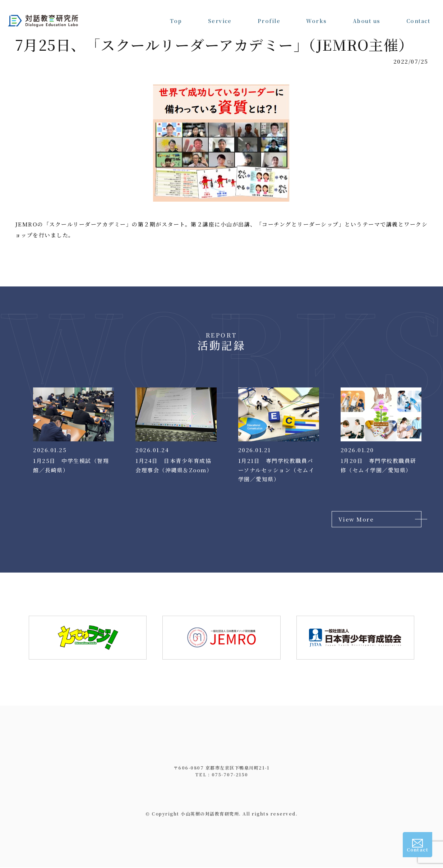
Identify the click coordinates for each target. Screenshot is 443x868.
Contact (418, 14)
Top (176, 14)
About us (367, 14)
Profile (269, 14)
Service (220, 14)
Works (317, 14)
